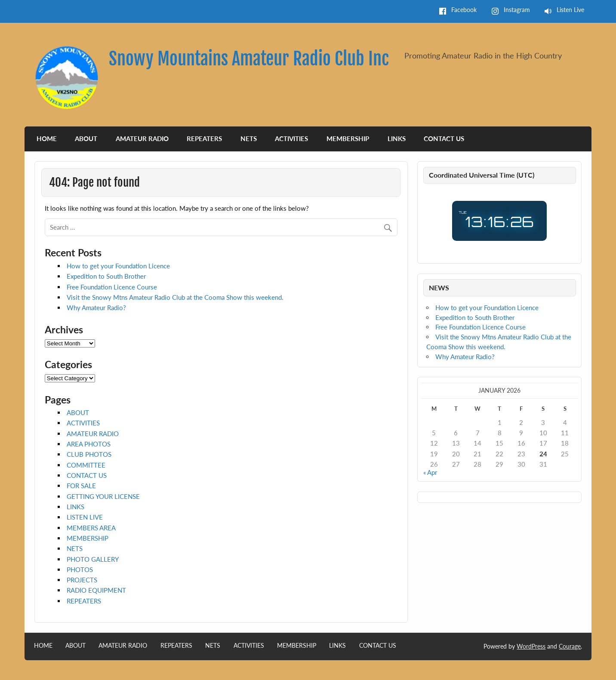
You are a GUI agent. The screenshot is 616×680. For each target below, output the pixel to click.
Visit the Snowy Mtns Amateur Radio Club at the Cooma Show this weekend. (175, 297)
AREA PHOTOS (89, 444)
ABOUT (86, 138)
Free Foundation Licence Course (112, 287)
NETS (249, 138)
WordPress (531, 646)
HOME (47, 138)
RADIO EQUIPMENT (96, 590)
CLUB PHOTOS (89, 454)
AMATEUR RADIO (142, 138)
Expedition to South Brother (106, 276)
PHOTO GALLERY (93, 559)
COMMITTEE (86, 465)
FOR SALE (81, 486)
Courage (570, 646)
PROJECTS (82, 580)
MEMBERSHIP (348, 138)
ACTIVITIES (291, 138)
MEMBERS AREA (91, 528)
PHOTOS (80, 569)
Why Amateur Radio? (96, 308)
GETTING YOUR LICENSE (103, 496)
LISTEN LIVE (85, 517)
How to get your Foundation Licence (118, 266)
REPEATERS (204, 138)
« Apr (430, 472)
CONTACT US (444, 138)
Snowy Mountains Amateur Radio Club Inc (249, 59)
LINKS (397, 138)
